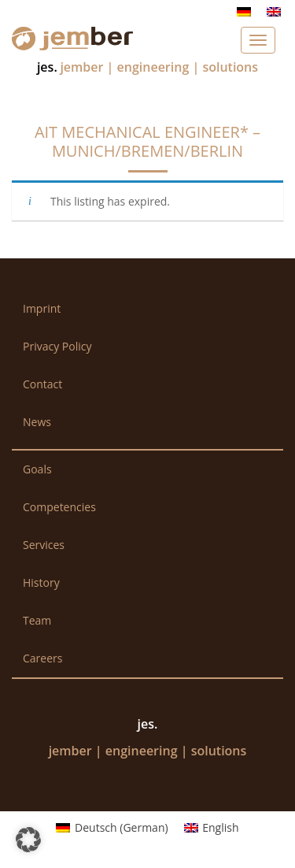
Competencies (59, 507)
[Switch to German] (244, 11)
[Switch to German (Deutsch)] (112, 828)
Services (44, 545)
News (37, 422)
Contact (42, 384)
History (41, 582)
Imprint (42, 308)
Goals (37, 469)
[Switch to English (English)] (212, 828)
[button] (28, 840)
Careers (42, 658)
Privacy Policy (57, 346)
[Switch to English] (274, 11)
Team (37, 620)
